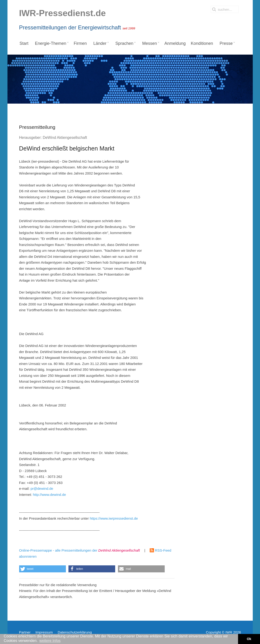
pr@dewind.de (42, 488)
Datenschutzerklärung (75, 632)
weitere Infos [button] (50, 641)
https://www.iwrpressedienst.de (114, 518)
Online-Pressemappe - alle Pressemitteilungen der (80, 550)
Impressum (44, 632)
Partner (25, 632)
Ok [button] (249, 639)
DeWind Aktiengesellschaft (65, 138)
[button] (43, 569)
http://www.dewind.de (50, 495)
